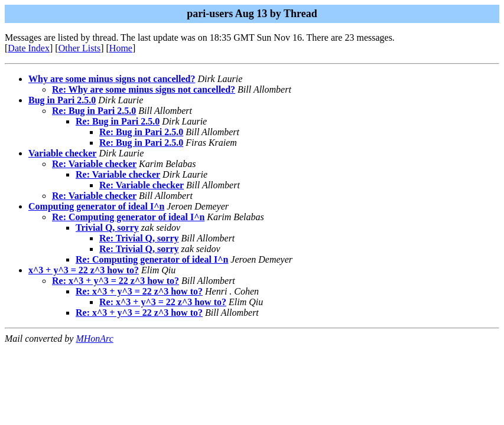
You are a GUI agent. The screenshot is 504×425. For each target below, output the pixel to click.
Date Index (29, 48)
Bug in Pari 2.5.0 (62, 100)
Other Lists (80, 48)
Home (121, 48)
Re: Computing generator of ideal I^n (128, 217)
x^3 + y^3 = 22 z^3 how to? (84, 270)
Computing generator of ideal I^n (96, 206)
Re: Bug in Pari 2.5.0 (94, 111)
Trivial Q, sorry (107, 228)
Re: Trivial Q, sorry (139, 238)
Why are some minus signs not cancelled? (112, 79)
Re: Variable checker (94, 164)
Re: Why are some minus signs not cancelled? (144, 89)
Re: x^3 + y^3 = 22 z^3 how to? (116, 281)
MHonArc (94, 339)
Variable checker (62, 153)
